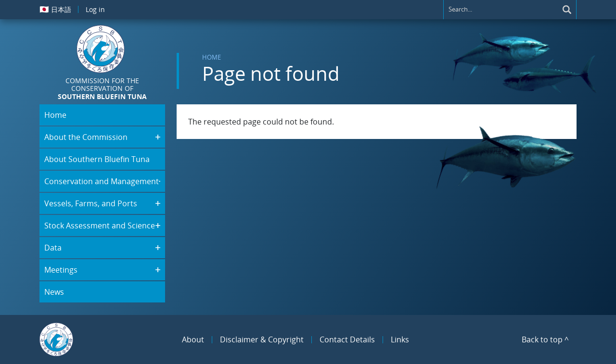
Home (212, 57)
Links (400, 339)
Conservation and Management (102, 181)
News (54, 292)
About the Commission (86, 137)
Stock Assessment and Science (100, 226)
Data (53, 248)
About (193, 339)
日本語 (55, 9)
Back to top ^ (545, 339)
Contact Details (347, 339)
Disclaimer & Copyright (262, 339)
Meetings (61, 270)
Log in (95, 9)
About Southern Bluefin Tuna (97, 159)
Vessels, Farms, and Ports (91, 203)
